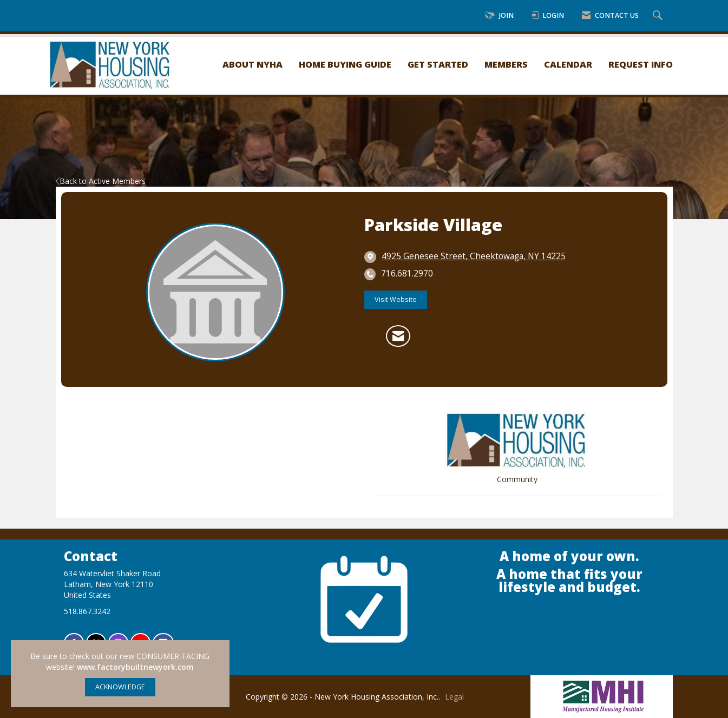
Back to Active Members (101, 181)
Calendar (568, 64)
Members (506, 64)
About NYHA (252, 64)
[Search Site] (659, 16)
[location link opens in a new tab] (474, 256)
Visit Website (396, 299)
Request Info (641, 64)
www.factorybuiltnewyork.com (135, 667)
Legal (454, 697)
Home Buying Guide (345, 64)
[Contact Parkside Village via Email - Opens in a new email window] (398, 336)
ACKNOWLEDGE (120, 687)
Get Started (438, 64)
